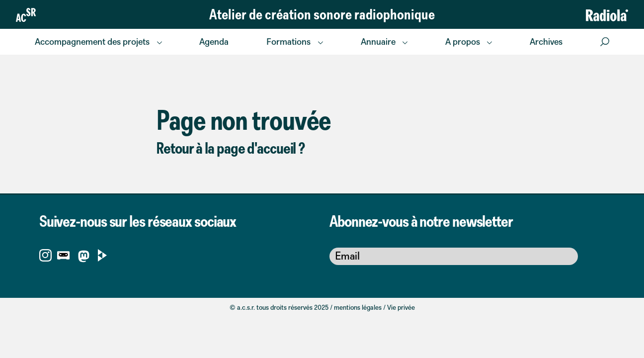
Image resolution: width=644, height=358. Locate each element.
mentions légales (358, 307)
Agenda (214, 42)
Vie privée (401, 307)
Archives (546, 42)
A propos (463, 42)
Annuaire (378, 42)
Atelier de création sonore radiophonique (322, 14)
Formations (288, 42)
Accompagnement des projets (92, 42)
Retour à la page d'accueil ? (231, 148)
